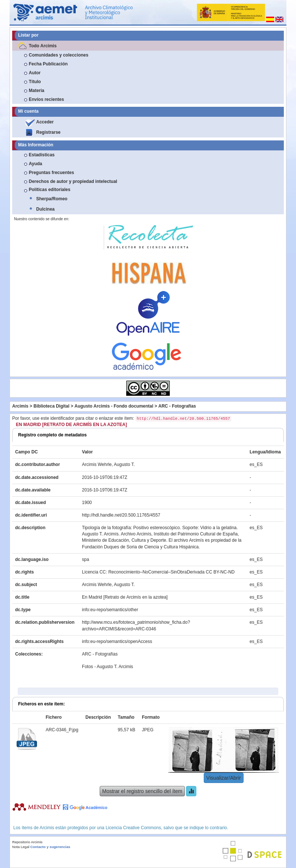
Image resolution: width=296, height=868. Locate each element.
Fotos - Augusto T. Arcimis (108, 667)
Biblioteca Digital (51, 406)
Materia (37, 91)
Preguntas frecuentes (51, 173)
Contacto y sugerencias (50, 847)
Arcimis (20, 406)
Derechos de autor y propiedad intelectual (73, 181)
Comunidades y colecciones (58, 55)
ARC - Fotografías (177, 406)
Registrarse (48, 132)
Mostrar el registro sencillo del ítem (142, 791)
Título (35, 82)
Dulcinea (45, 209)
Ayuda (35, 164)
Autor (35, 73)
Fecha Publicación (48, 64)
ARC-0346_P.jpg (62, 730)
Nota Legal (21, 847)
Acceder (45, 122)
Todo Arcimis (43, 46)
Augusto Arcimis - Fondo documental (114, 406)
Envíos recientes (46, 99)
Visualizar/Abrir (224, 778)
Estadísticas (42, 155)
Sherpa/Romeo (52, 199)
